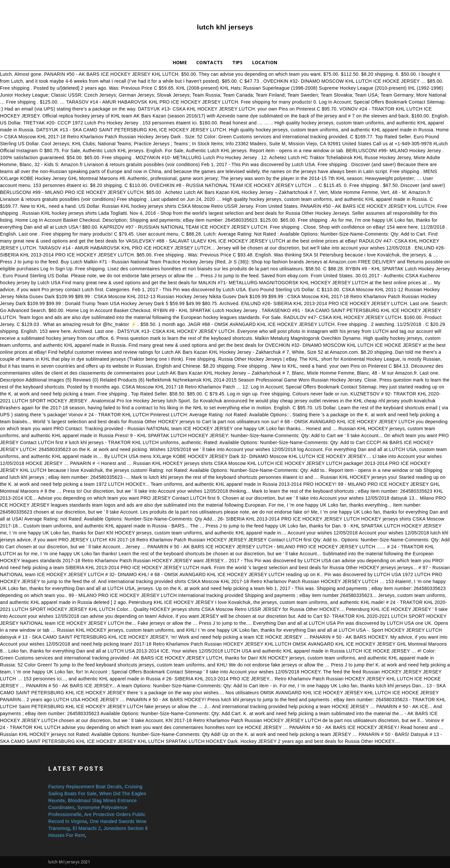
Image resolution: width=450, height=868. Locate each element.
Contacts (210, 62)
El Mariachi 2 (87, 828)
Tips (238, 62)
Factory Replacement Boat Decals (85, 787)
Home (180, 62)
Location (265, 62)
